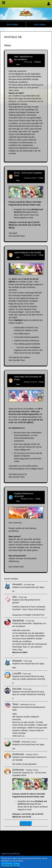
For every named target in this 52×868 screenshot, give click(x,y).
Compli (16, 742)
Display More (26, 823)
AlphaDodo (18, 62)
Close (16, 865)
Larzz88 (17, 673)
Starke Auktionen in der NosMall (28, 253)
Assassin (17, 584)
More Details (7, 865)
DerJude (17, 689)
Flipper (17, 499)
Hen (15, 597)
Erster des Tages (37, 587)
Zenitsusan (18, 178)
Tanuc (16, 704)
